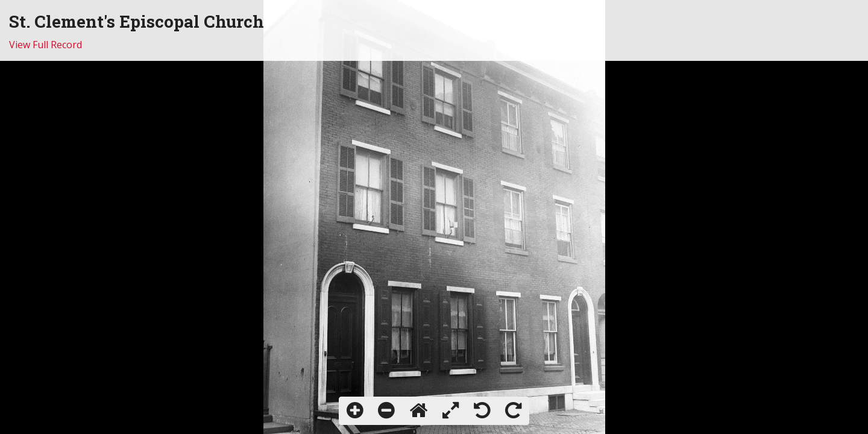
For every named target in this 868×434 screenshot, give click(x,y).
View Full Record (46, 45)
